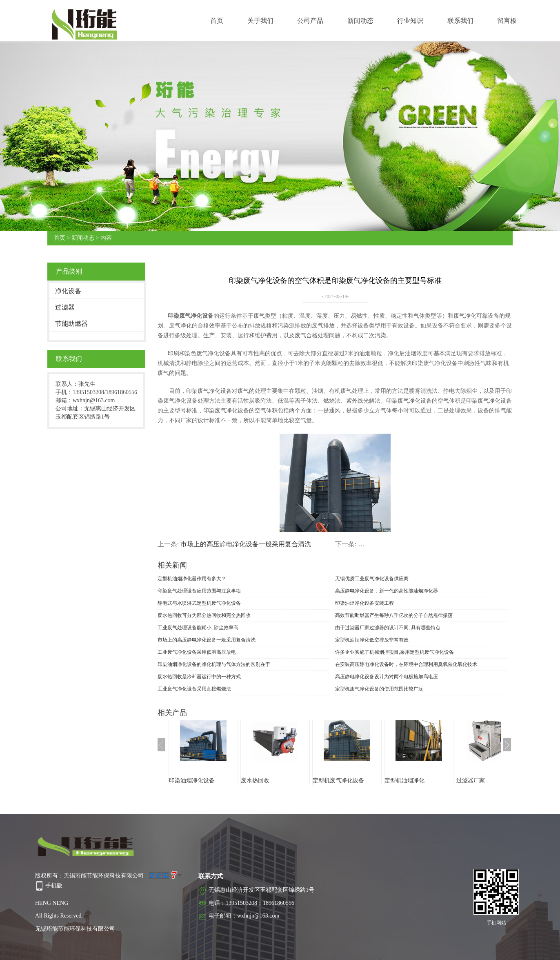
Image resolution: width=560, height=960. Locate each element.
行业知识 (410, 21)
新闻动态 (360, 21)
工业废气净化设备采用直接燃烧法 (194, 689)
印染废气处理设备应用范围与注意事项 (199, 591)
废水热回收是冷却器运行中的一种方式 (199, 677)
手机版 (54, 885)
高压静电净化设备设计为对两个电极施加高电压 (387, 677)
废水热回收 (255, 781)
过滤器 (65, 307)
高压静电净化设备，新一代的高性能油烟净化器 (387, 591)
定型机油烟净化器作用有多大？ (192, 579)
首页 (217, 21)
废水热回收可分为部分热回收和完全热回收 (204, 615)
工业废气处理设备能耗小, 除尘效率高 (198, 628)
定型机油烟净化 (404, 781)
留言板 (507, 21)
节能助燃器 (71, 324)
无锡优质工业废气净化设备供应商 (372, 579)
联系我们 (460, 21)
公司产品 (310, 21)
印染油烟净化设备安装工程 (364, 603)
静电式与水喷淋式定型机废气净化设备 (199, 603)
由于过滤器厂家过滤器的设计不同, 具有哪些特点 (388, 628)
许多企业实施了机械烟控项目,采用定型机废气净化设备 (394, 652)
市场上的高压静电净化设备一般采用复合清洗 (246, 544)
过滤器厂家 (471, 781)
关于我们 (260, 21)
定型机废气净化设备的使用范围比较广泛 (379, 689)
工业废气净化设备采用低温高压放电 (197, 652)
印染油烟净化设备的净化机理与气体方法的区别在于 (214, 664)
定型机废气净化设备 (338, 781)
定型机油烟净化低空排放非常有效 (372, 640)
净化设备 (68, 291)
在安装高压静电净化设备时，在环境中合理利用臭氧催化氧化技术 (406, 664)
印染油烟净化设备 (192, 781)
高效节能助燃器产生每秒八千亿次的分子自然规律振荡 (394, 615)
